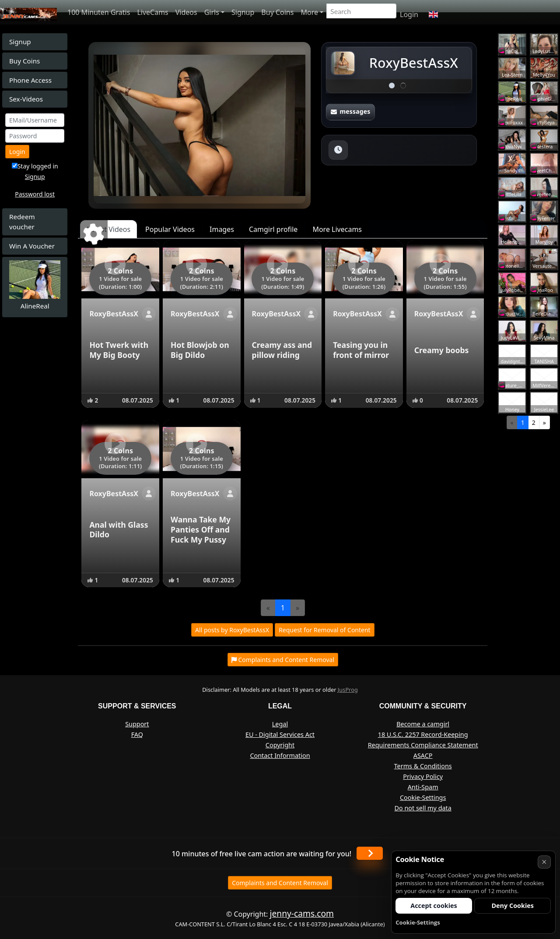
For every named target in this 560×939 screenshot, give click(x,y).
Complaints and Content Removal (280, 883)
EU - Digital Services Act (280, 734)
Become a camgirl (423, 724)
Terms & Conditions (423, 766)
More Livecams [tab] (337, 229)
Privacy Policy (423, 776)
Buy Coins (277, 12)
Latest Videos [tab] (108, 229)
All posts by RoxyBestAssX (232, 630)
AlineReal (35, 306)
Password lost (35, 194)
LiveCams (152, 12)
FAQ (137, 734)
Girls (212, 12)
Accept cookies (434, 906)
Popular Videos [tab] (170, 229)
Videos (186, 12)
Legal (280, 724)
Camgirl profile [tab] (273, 229)
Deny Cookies (513, 906)
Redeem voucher (22, 222)
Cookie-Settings (423, 797)
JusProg (348, 690)
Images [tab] (222, 229)
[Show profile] (149, 314)
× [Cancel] (544, 862)
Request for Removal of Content (325, 630)
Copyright (280, 745)
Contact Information (280, 755)
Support (137, 724)
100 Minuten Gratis (99, 12)
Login (409, 14)
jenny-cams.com (302, 913)
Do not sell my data (423, 808)
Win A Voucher (32, 246)
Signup (243, 12)
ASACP (423, 755)
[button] (433, 14)
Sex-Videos (26, 99)
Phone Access (30, 80)
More (309, 12)
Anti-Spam (423, 787)
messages (350, 111)
